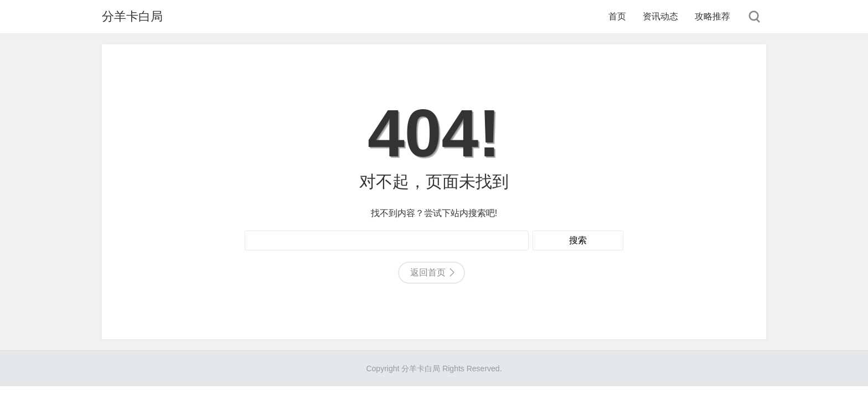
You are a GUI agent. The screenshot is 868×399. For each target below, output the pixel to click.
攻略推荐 (712, 16)
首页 (617, 16)
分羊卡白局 (132, 16)
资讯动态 (660, 16)
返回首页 (428, 272)
